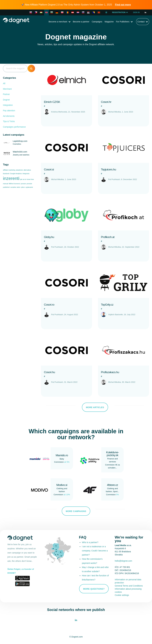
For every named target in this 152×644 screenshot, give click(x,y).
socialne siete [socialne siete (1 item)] (15, 187)
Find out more (123, 5)
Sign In (136, 12)
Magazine (109, 22)
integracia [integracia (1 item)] (26, 174)
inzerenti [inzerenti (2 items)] (11, 178)
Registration (120, 12)
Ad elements (9, 116)
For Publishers (123, 22)
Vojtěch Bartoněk (115, 315)
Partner (6, 94)
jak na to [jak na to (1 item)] (23, 179)
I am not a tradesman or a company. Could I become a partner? (95, 551)
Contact (141, 22)
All (4, 83)
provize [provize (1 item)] (23, 184)
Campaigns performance (14, 127)
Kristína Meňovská (59, 112)
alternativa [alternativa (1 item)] (27, 170)
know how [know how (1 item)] (30, 179)
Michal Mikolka (115, 112)
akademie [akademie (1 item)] (19, 170)
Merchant (7, 89)
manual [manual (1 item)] (6, 184)
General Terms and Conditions (129, 586)
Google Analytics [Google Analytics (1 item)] (16, 174)
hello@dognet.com (123, 561)
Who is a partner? (90, 542)
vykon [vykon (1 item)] (23, 187)
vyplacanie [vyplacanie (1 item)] (29, 187)
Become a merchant (58, 22)
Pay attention (9, 111)
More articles (95, 407)
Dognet (6, 100)
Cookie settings (122, 595)
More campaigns (76, 511)
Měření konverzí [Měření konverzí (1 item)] (14, 184)
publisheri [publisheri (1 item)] (6, 187)
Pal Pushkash (114, 179)
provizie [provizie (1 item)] (29, 184)
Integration (8, 105)
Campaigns (97, 22)
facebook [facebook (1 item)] (6, 174)
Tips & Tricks (9, 121)
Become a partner (81, 22)
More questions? (94, 589)
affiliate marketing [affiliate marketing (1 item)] (9, 170)
